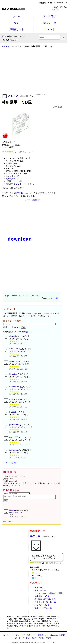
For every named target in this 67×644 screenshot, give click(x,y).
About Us (54, 636)
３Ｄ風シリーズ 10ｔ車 (45, 603)
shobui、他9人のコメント (13, 188)
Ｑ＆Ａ (34, 639)
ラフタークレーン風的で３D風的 (49, 594)
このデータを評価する (33, 200)
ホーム (16, 16)
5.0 (18, 152)
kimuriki (54, 298)
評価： (12, 327)
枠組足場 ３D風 (42, 597)
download (20, 239)
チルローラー (40, 591)
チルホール (39, 588)
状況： (17, 494)
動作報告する (26, 332)
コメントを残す (10, 463)
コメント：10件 (13, 176)
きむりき (40, 537)
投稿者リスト (16, 29)
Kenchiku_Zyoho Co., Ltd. (44, 643)
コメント (50, 29)
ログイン (55, 9)
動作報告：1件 (12, 179)
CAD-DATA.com (61, 3)
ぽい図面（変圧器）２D (45, 600)
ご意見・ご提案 (45, 639)
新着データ (50, 23)
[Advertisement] (32, 74)
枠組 (15, 295)
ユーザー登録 (24, 639)
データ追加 (50, 16)
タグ (16, 23)
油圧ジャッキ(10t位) (43, 609)
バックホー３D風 (42, 606)
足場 (22, 295)
